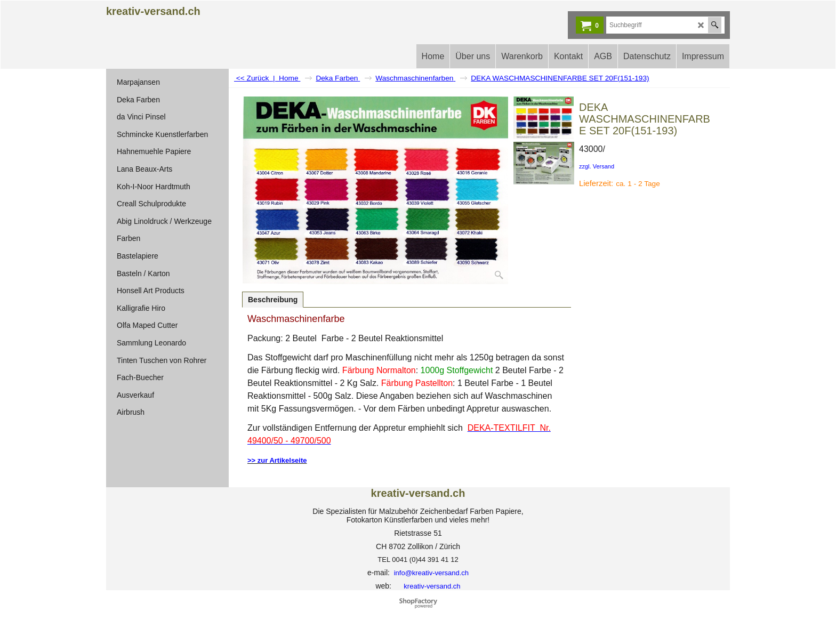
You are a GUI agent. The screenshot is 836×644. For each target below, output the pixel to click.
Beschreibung (273, 300)
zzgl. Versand (597, 166)
